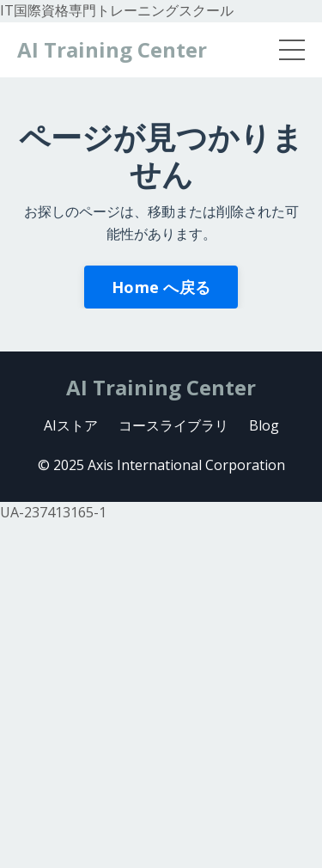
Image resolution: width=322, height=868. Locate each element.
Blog (264, 425)
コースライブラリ (173, 425)
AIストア (71, 425)
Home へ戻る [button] (161, 287)
